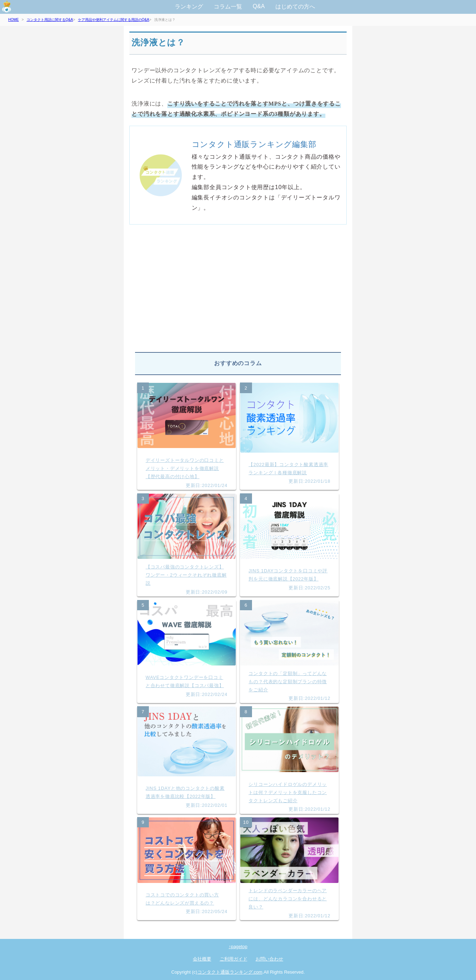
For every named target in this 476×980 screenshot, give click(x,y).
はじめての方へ (295, 7)
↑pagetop (238, 947)
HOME (13, 20)
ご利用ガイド (234, 959)
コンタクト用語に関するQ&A (50, 20)
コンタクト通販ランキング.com (230, 972)
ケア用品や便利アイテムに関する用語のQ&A (114, 20)
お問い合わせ (269, 959)
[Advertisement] (238, 291)
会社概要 (202, 959)
